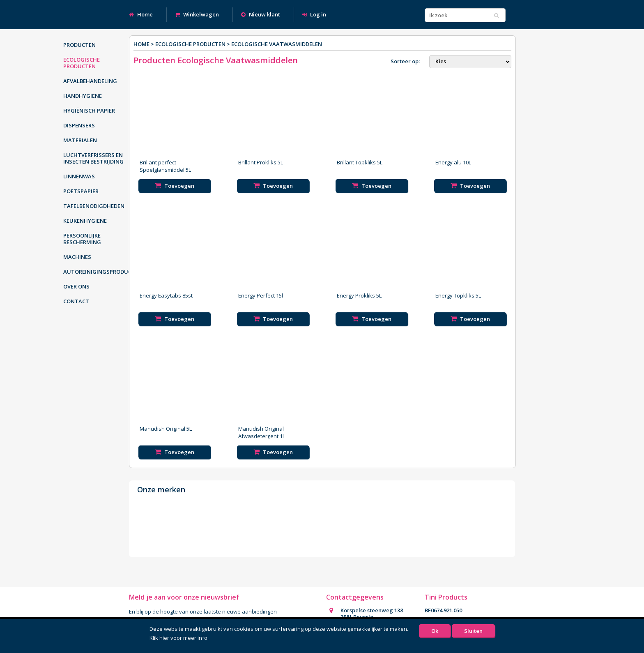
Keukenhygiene (85, 221)
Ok (435, 631)
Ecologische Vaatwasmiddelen (277, 44)
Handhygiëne (83, 96)
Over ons (76, 286)
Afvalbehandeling (90, 81)
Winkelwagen (197, 14)
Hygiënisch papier (89, 111)
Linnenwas (79, 176)
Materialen (80, 140)
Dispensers (79, 125)
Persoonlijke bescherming (82, 239)
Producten (79, 45)
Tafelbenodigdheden (94, 206)
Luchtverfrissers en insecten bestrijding (93, 158)
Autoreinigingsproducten (98, 272)
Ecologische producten (82, 63)
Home (141, 14)
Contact (76, 301)
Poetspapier (81, 191)
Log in (314, 14)
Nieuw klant (261, 14)
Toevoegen (175, 186)
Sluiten (473, 631)
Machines (77, 257)
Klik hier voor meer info (178, 638)
